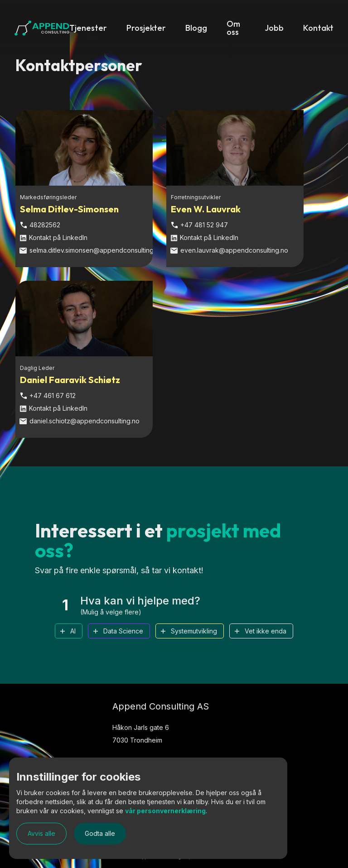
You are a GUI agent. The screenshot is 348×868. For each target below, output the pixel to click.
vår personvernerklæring (165, 811)
